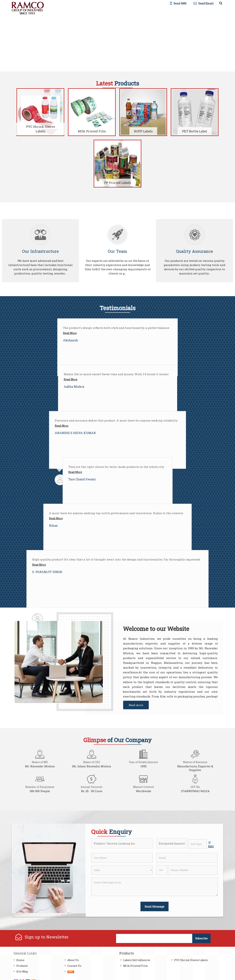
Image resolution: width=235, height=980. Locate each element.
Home (20, 960)
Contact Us (74, 966)
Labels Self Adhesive (137, 960)
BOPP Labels (143, 131)
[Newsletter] (154, 938)
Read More (70, 333)
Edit (211, 845)
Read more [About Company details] (136, 705)
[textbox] (197, 844)
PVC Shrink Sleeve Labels (40, 129)
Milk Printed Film (92, 131)
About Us (73, 960)
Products (22, 966)
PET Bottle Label (195, 131)
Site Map (22, 971)
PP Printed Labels (117, 183)
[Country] (122, 870)
